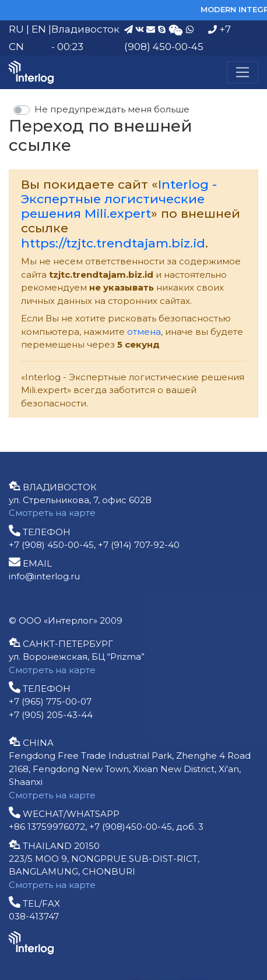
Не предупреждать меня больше (112, 109)
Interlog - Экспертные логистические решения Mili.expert (119, 199)
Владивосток (85, 29)
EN (39, 29)
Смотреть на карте (52, 513)
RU (16, 29)
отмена (144, 332)
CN (16, 47)
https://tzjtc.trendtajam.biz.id (113, 243)
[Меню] (243, 72)
